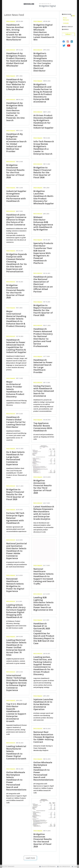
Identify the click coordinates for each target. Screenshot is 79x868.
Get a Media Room (65, 866)
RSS (73, 16)
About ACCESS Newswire (48, 866)
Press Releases (66, 19)
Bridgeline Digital (47, 6)
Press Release (11, 21)
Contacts (66, 23)
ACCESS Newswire (8, 866)
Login (75, 866)
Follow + (68, 34)
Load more (30, 858)
